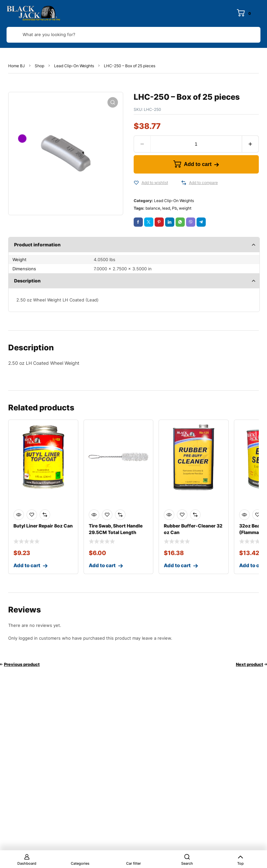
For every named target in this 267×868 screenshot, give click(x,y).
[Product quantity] (196, 144)
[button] (113, 102)
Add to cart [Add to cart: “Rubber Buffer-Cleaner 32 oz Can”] (177, 565)
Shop (39, 66)
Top (240, 863)
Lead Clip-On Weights (74, 66)
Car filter (133, 863)
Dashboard (27, 863)
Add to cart (198, 164)
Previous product (22, 664)
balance (153, 208)
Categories (80, 863)
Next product (249, 664)
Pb (174, 208)
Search (187, 863)
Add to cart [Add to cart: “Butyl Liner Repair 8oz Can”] (27, 565)
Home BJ (17, 66)
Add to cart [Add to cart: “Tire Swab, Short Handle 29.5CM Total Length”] (102, 565)
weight (185, 208)
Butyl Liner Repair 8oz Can (43, 526)
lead (166, 208)
